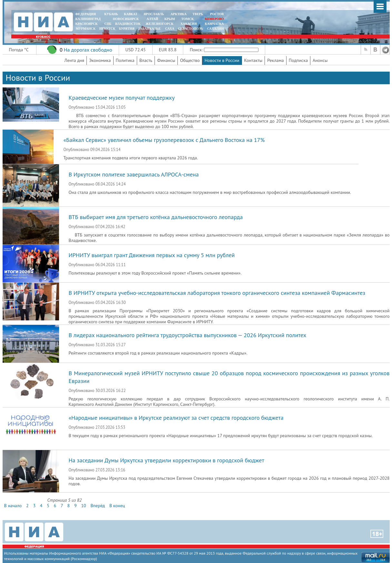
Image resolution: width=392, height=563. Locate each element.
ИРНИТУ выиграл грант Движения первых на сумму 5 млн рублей (152, 255)
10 (83, 506)
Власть (146, 60)
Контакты (253, 60)
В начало (13, 506)
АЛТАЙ (152, 19)
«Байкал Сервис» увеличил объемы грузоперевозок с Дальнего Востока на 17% (164, 140)
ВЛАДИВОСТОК (128, 24)
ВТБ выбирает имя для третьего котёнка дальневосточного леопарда (156, 217)
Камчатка (214, 24)
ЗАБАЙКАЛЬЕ (150, 29)
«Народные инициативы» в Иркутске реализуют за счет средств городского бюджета (176, 418)
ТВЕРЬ (198, 14)
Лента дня (74, 60)
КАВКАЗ (131, 14)
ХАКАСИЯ (188, 24)
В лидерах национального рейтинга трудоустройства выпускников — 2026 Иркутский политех (188, 335)
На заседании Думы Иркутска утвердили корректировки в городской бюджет (166, 460)
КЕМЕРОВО (214, 19)
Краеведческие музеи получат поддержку (122, 98)
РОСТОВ (217, 14)
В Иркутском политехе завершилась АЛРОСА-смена (134, 174)
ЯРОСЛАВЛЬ (154, 14)
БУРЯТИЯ (127, 29)
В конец (117, 506)
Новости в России (222, 60)
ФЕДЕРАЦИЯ (86, 14)
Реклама (276, 60)
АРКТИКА (179, 14)
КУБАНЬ (111, 14)
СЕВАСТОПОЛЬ (191, 29)
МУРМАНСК (85, 29)
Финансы (166, 60)
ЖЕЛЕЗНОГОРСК (159, 24)
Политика (125, 60)
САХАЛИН (215, 29)
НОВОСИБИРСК (126, 19)
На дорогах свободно (88, 50)
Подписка (298, 60)
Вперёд (98, 506)
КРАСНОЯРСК (87, 24)
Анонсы (320, 60)
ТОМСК (188, 19)
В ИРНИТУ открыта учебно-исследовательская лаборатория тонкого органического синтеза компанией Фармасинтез (217, 293)
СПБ (108, 24)
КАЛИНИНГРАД (88, 19)
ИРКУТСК (107, 29)
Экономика (100, 60)
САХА (170, 29)
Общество (190, 60)
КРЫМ (170, 19)
